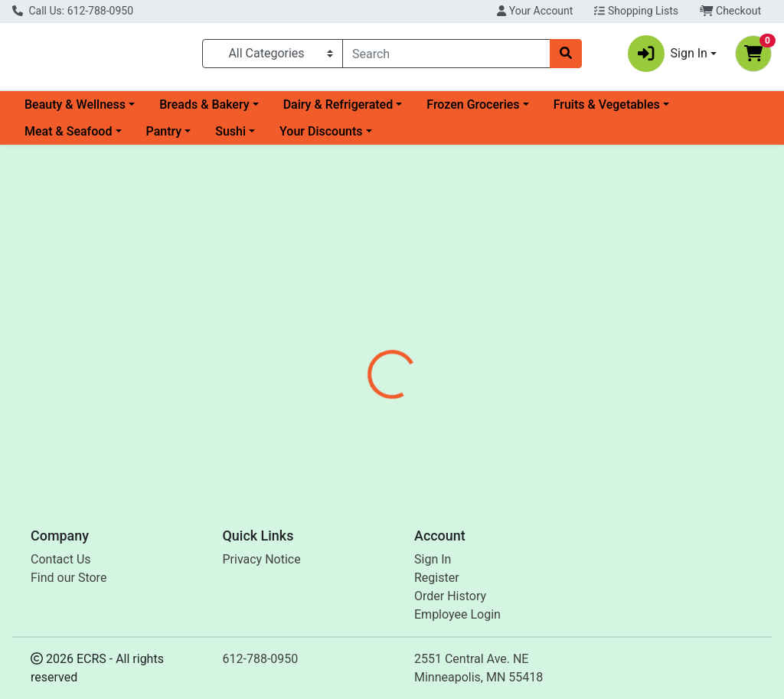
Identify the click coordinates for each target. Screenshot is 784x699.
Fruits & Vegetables (607, 111)
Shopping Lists (636, 11)
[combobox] (446, 57)
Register (437, 578)
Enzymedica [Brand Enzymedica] (511, 423)
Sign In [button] (668, 57)
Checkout (730, 11)
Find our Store (69, 578)
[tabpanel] (555, 430)
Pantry (164, 137)
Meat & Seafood (68, 137)
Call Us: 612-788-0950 (73, 11)
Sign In (433, 559)
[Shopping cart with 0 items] (753, 57)
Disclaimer (436, 366)
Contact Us (61, 559)
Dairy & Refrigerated (338, 111)
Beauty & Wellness (75, 111)
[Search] (446, 57)
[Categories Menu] (273, 57)
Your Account (535, 11)
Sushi (230, 137)
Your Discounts (321, 137)
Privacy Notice (262, 559)
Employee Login (457, 614)
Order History (450, 596)
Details (368, 366)
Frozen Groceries (473, 111)
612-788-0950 (261, 659)
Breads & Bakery (204, 111)
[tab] (368, 366)
